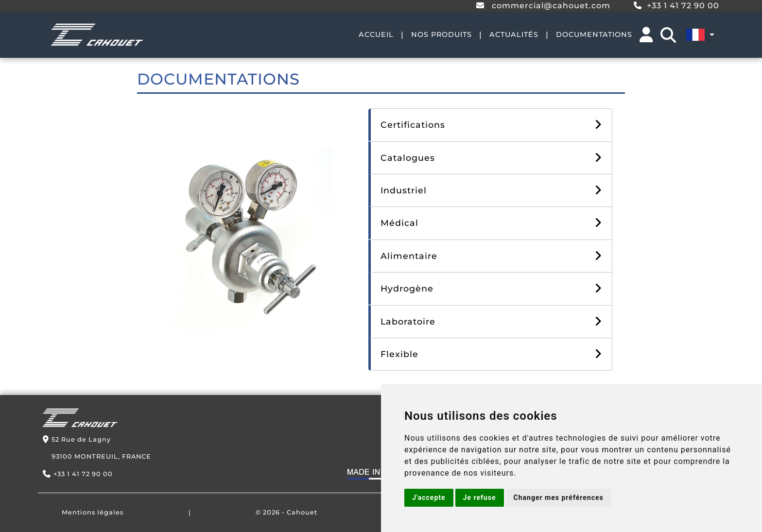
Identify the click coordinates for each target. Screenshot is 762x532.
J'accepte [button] (429, 498)
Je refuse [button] (480, 498)
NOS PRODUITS (442, 34)
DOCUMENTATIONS (594, 34)
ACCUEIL (376, 34)
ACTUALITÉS (514, 34)
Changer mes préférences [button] (559, 498)
